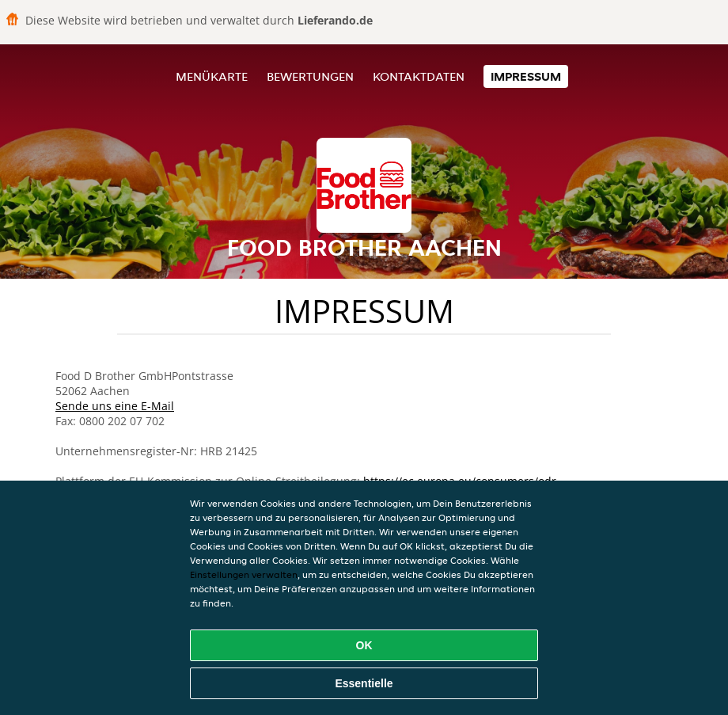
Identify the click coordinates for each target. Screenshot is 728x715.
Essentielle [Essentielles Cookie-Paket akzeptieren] (364, 683)
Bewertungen (310, 76)
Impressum (526, 76)
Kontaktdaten (419, 76)
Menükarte (212, 76)
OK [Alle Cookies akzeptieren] (364, 645)
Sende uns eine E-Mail (115, 406)
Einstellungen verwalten (244, 574)
